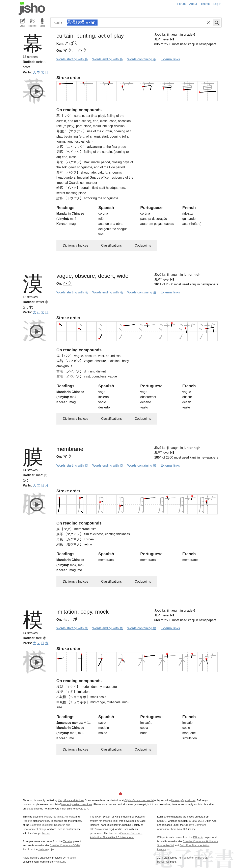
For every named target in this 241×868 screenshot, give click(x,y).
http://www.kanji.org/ (101, 829)
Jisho (32, 9)
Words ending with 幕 (108, 59)
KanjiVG (162, 821)
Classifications (111, 245)
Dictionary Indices (76, 245)
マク (68, 50)
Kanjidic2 (58, 817)
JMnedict (69, 817)
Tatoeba (68, 841)
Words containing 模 (142, 628)
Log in (217, 4)
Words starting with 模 (72, 628)
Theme (205, 4)
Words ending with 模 (108, 628)
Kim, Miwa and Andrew (71, 800)
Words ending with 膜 (108, 465)
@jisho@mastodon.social (139, 800)
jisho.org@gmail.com (183, 800)
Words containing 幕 (142, 59)
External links (170, 59)
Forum (182, 4)
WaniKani (60, 862)
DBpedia (198, 837)
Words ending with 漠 (108, 292)
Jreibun (43, 849)
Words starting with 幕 (72, 59)
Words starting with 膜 (72, 465)
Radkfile (27, 821)
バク (82, 50)
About (193, 4)
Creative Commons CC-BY (65, 845)
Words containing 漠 (142, 292)
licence (46, 833)
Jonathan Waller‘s (194, 858)
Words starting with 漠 (72, 292)
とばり (72, 43)
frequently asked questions (77, 804)
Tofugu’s (71, 858)
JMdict (47, 817)
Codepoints (143, 245)
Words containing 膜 (142, 465)
